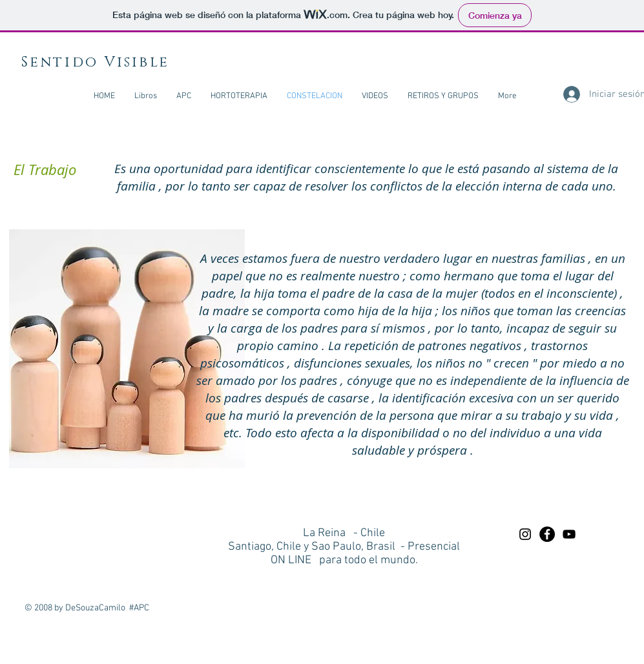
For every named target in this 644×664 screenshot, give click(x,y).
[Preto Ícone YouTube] (569, 534)
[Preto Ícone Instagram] (525, 534)
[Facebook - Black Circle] (547, 534)
